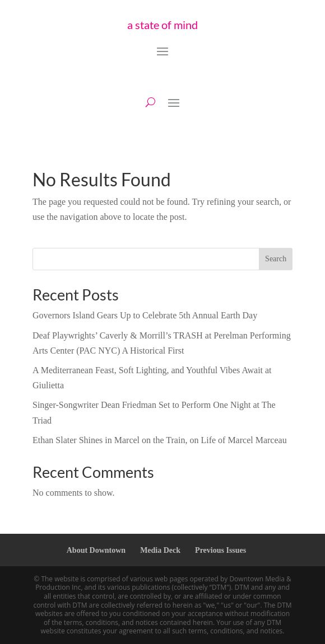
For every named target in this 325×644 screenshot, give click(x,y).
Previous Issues (220, 550)
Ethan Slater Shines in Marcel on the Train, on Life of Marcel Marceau (160, 440)
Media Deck (160, 550)
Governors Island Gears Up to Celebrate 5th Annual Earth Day (145, 315)
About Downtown (96, 550)
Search (276, 259)
